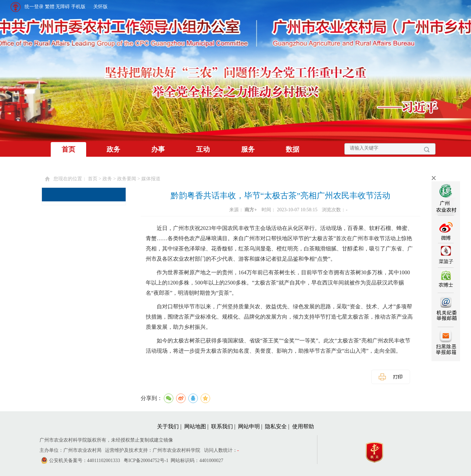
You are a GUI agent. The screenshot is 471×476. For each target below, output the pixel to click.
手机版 (78, 7)
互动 (203, 149)
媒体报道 (151, 179)
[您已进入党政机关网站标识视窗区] (378, 451)
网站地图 (195, 426)
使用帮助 (303, 426)
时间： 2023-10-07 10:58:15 (290, 210)
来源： (244, 210)
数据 (293, 149)
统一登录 (34, 7)
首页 (68, 149)
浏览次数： (335, 210)
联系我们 (222, 426)
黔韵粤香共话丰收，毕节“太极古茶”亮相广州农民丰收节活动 (280, 196)
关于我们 (168, 426)
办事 (158, 149)
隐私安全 (276, 426)
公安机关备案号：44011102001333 (85, 460)
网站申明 (249, 426)
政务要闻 (127, 179)
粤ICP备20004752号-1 (146, 460)
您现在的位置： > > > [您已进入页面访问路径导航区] (107, 179)
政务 (113, 149)
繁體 (50, 7)
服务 (248, 149)
